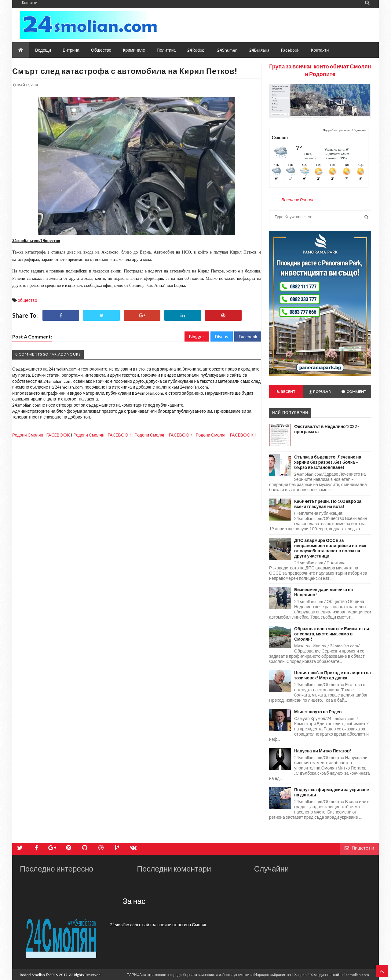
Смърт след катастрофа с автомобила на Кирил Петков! (125, 71)
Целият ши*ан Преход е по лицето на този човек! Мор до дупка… (333, 675)
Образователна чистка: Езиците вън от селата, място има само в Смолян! (332, 634)
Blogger (197, 336)
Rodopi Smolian (32, 975)
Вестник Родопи (298, 200)
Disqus (222, 336)
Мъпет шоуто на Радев (318, 712)
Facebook (248, 336)
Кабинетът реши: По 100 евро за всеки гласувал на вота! (328, 504)
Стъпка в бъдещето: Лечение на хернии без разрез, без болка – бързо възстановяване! (328, 462)
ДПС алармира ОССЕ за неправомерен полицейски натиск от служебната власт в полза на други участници (330, 548)
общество (27, 300)
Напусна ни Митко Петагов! (323, 751)
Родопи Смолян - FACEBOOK (41, 435)
